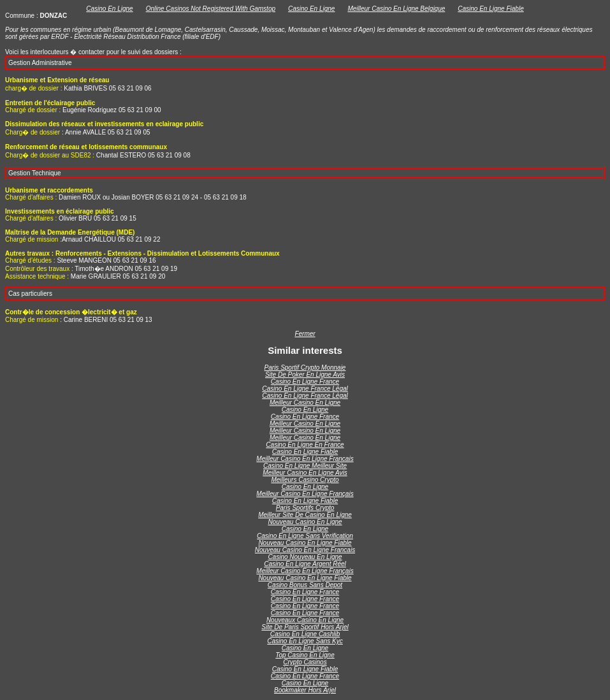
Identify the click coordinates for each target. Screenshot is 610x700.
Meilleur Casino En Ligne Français (305, 494)
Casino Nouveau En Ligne (305, 557)
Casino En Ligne (109, 9)
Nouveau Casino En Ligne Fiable (305, 543)
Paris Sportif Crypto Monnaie (305, 368)
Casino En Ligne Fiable (490, 9)
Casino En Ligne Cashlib (305, 634)
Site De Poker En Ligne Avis (305, 375)
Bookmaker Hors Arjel (305, 690)
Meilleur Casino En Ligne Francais (305, 459)
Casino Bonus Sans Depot (305, 585)
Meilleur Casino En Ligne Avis (305, 473)
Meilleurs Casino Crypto (305, 480)
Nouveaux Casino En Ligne (305, 620)
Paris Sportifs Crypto (305, 508)
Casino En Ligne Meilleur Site (305, 466)
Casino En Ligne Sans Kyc (305, 641)
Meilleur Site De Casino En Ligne (305, 515)
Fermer (305, 334)
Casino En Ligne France (305, 382)
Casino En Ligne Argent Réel (305, 564)
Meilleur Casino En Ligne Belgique (396, 9)
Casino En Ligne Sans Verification (305, 536)
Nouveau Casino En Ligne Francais (305, 550)
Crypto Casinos (305, 662)
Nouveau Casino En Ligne (305, 522)
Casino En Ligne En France (305, 445)
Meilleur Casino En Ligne (305, 403)
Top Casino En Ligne (305, 655)
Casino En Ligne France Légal (305, 389)
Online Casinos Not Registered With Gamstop (211, 9)
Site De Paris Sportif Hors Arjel (305, 627)
